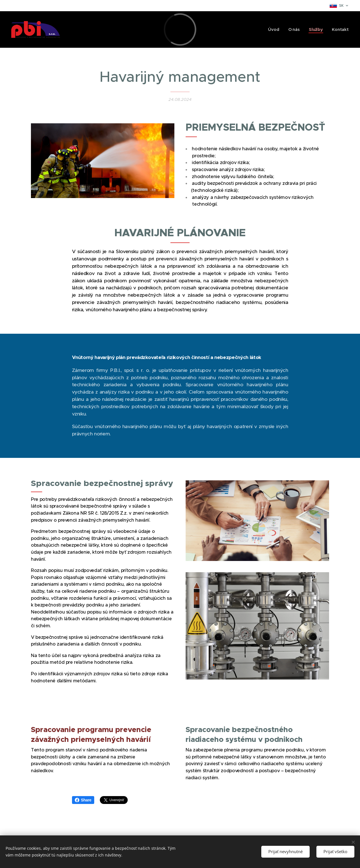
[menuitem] (274, 29)
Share (83, 800)
